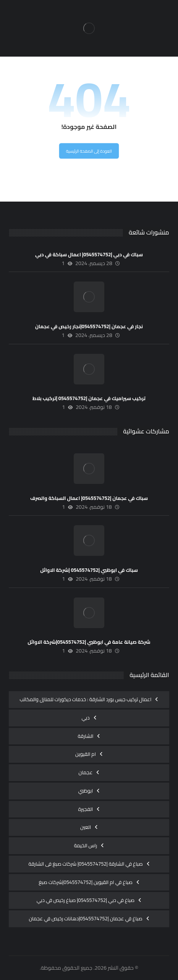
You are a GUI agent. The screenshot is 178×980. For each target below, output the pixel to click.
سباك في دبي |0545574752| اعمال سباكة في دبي (89, 254)
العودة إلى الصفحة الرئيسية (89, 151)
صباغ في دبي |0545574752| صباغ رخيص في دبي (86, 900)
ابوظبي (86, 791)
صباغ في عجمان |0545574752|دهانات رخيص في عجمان (85, 918)
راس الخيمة (86, 845)
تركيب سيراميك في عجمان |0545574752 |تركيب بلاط (89, 398)
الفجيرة (86, 809)
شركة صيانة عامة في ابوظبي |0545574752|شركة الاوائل (89, 642)
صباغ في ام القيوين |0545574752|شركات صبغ (86, 882)
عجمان (86, 772)
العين (86, 827)
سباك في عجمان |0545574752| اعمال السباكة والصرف (89, 498)
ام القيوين (86, 754)
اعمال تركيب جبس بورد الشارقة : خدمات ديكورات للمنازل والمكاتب (86, 699)
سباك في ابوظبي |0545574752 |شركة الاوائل (89, 570)
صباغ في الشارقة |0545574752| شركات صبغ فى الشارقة (85, 864)
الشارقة (86, 736)
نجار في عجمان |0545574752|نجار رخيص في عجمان (89, 326)
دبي (85, 718)
